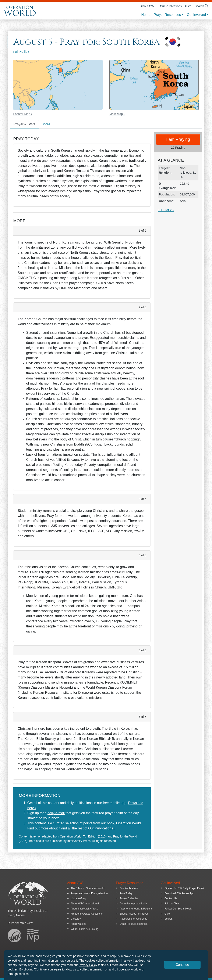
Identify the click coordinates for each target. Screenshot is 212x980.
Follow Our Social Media (178, 909)
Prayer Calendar (129, 898)
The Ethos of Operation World (88, 888)
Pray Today (126, 893)
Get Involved (196, 15)
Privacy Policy (88, 965)
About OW (147, 6)
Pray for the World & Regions (136, 909)
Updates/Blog (78, 898)
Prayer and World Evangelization (89, 893)
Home (146, 15)
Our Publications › (102, 828)
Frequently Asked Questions (87, 914)
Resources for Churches (133, 919)
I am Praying (178, 139)
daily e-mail (56, 813)
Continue (182, 965)
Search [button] (202, 6)
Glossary (76, 919)
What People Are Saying (85, 929)
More (46, 124)
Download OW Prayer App (179, 893)
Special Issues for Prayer (134, 914)
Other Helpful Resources (133, 924)
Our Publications (171, 6)
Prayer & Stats (24, 124)
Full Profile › (21, 52)
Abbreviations (79, 924)
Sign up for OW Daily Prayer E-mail (184, 888)
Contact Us (171, 898)
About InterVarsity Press (84, 909)
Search (169, 919)
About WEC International (85, 904)
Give (188, 6)
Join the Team (172, 904)
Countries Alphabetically (133, 904)
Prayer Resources (167, 15)
